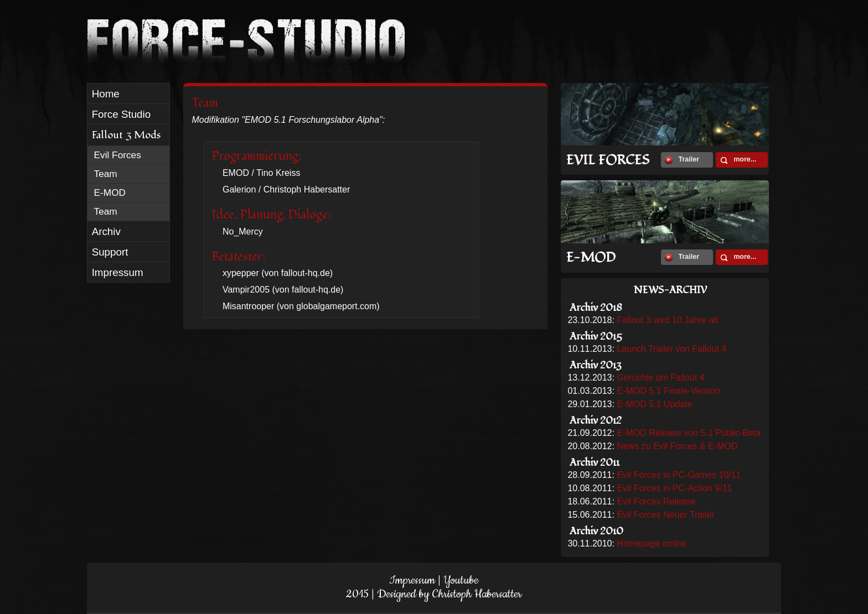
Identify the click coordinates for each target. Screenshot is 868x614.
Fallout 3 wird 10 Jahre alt (667, 320)
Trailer (682, 160)
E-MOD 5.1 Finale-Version (668, 391)
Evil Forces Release (656, 501)
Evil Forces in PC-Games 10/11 (679, 475)
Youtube (461, 580)
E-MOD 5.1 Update (654, 404)
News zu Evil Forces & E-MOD (677, 446)
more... (738, 160)
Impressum (412, 580)
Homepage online (651, 543)
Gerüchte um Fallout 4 (660, 378)
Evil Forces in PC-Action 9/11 (674, 488)
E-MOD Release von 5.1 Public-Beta (689, 433)
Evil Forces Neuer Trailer (665, 515)
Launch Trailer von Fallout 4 (671, 349)
